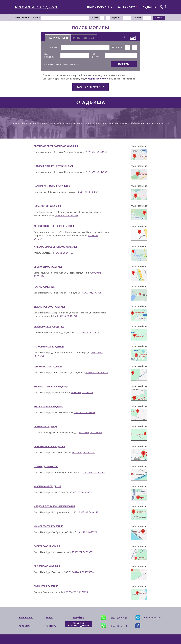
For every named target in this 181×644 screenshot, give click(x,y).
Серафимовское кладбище (49, 447)
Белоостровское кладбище (50, 307)
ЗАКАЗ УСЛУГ (126, 7)
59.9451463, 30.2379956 (81, 572)
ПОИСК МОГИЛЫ (98, 7)
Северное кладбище (46, 427)
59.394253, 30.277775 (77, 592)
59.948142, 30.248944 (94, 472)
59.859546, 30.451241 (96, 152)
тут (102, 75)
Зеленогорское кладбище (49, 327)
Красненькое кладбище (48, 486)
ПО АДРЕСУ (85, 38)
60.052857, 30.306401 (97, 373)
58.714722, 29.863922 (62, 253)
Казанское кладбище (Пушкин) (52, 186)
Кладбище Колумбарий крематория (54, 506)
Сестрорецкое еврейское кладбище (54, 226)
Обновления (26, 618)
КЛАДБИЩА (149, 7)
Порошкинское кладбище (49, 347)
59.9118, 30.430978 (87, 532)
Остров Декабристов (46, 466)
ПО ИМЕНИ (56, 38)
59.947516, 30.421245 (82, 393)
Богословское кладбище (48, 407)
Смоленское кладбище (47, 566)
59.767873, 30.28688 (92, 293)
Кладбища (78, 618)
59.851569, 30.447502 (96, 172)
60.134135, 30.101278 (66, 316)
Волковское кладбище (47, 546)
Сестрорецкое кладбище (48, 267)
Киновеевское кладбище (48, 526)
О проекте (25, 626)
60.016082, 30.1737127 (84, 452)
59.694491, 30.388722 (87, 192)
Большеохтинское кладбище (51, 387)
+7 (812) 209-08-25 (114, 618)
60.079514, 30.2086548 (91, 432)
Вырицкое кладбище (46, 586)
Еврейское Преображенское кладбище (56, 146)
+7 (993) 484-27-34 (114, 626)
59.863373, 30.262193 (81, 492)
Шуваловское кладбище (48, 367)
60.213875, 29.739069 (88, 333)
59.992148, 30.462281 (88, 512)
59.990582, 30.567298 (67, 216)
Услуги (50, 618)
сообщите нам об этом (97, 79)
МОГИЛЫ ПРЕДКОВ (36, 7)
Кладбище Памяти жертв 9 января (54, 166)
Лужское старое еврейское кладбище (56, 247)
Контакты (51, 626)
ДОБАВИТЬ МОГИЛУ (90, 87)
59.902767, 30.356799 (83, 552)
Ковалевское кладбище (48, 206)
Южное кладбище (44, 287)
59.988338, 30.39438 (85, 412)
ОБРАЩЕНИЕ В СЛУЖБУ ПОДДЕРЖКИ (79, 624)
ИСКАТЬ (159, 18)
